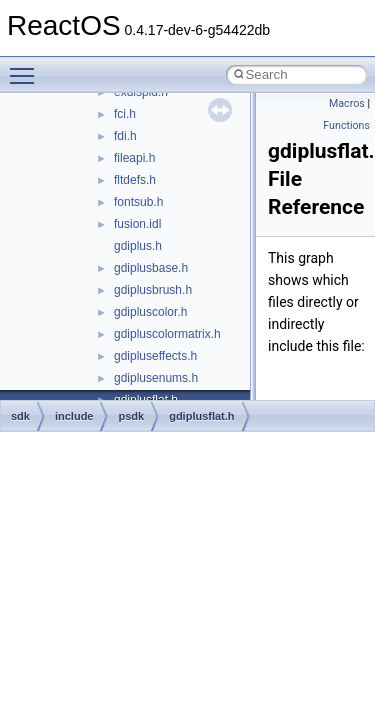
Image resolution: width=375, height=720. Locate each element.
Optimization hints (81, 341)
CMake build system (88, 187)
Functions (346, 125)
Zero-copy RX (71, 275)
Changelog (63, 143)
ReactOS (42, 99)
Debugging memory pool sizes (114, 231)
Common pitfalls (77, 209)
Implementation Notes (92, 363)
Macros (347, 103)
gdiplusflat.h (201, 416)
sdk (20, 416)
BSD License (68, 385)
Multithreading (71, 319)
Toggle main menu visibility (27, 67)
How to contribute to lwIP (100, 165)
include (74, 416)
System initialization (86, 297)
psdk (131, 416)
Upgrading (61, 121)
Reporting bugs (74, 253)
